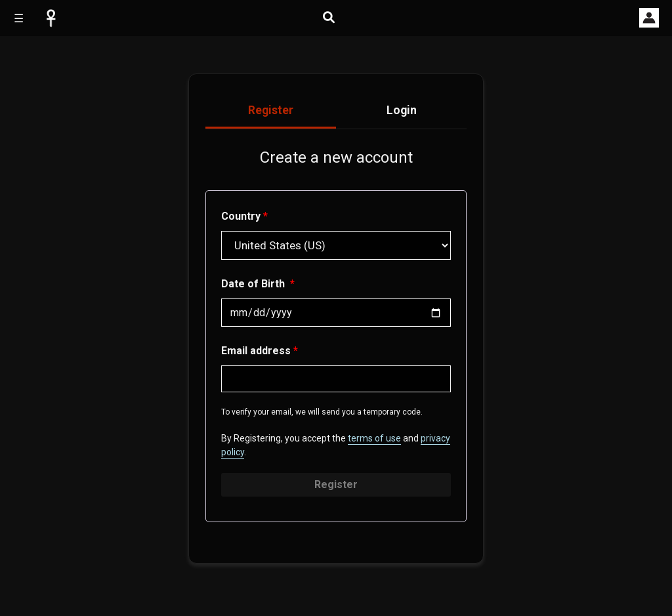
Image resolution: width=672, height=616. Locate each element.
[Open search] (329, 17)
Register (336, 484)
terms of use (374, 438)
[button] (649, 18)
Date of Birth (258, 284)
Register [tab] (271, 110)
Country (244, 216)
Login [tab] (402, 110)
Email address (260, 351)
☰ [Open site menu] (19, 18)
